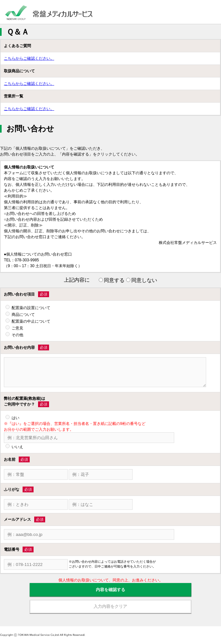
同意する (114, 280)
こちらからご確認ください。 (29, 58)
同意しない (144, 280)
